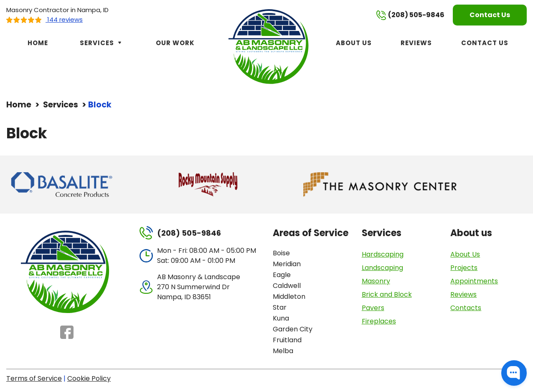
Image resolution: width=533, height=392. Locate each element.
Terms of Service (34, 378)
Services (102, 43)
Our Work (175, 43)
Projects (464, 268)
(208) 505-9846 (410, 15)
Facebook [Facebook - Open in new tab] (67, 332)
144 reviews (44, 19)
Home (38, 43)
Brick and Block (387, 294)
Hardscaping (383, 254)
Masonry (376, 281)
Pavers (373, 308)
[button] (514, 373)
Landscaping (382, 268)
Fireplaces (379, 321)
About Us (354, 43)
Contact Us (490, 15)
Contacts (466, 308)
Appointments (474, 281)
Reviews (416, 43)
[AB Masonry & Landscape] (270, 46)
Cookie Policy (89, 378)
